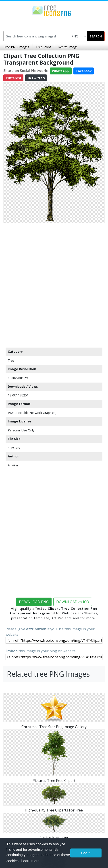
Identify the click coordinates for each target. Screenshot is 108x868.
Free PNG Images (16, 47)
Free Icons (44, 47)
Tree (11, 360)
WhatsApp (61, 71)
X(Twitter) (36, 78)
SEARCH (96, 36)
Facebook (84, 71)
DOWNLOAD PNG (34, 602)
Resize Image (68, 47)
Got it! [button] (86, 853)
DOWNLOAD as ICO (73, 602)
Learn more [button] (30, 861)
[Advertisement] (54, 284)
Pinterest (13, 78)
